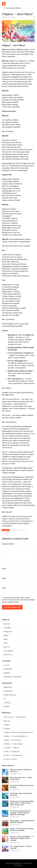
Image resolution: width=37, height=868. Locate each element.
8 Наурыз (7, 725)
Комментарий (8, 544)
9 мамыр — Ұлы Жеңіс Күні (12, 740)
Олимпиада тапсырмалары (12, 677)
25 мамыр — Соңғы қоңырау (13, 744)
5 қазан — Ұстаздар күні (12, 751)
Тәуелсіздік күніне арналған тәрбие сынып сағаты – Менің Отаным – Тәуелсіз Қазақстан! (22, 803)
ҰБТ (5, 699)
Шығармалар (8, 691)
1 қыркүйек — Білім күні (11, 748)
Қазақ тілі (7, 647)
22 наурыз (15, 530)
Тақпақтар (7, 703)
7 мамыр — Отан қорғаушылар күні (15, 736)
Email (5, 578)
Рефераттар (8, 687)
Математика (8, 632)
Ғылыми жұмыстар (10, 695)
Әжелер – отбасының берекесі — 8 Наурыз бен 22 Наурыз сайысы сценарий (22, 838)
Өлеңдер (6, 706)
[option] (20, 8)
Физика (6, 635)
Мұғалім (4, 17)
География (7, 628)
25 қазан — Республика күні (13, 755)
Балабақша (23, 530)
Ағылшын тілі (8, 655)
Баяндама (7, 673)
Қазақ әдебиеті (9, 651)
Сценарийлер (6, 532)
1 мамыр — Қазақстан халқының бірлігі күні (18, 732)
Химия (6, 639)
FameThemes (19, 865)
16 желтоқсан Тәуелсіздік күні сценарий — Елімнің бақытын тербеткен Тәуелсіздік (20, 813)
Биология (7, 624)
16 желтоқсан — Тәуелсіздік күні (14, 717)
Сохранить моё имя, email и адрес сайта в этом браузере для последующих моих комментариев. (18, 600)
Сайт (4, 588)
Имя (4, 569)
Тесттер (6, 665)
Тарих (5, 643)
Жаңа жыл (7, 721)
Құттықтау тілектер (10, 759)
